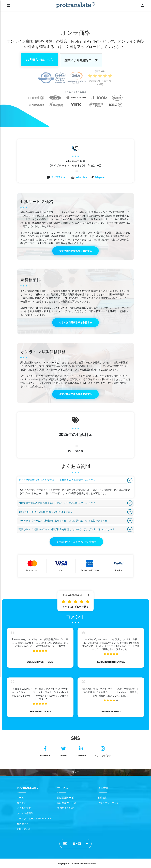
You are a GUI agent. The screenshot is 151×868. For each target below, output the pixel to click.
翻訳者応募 (23, 823)
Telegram (100, 177)
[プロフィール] (143, 5)
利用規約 (102, 797)
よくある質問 (24, 807)
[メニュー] (8, 5)
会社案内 (22, 802)
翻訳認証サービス (67, 797)
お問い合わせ (24, 828)
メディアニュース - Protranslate (34, 818)
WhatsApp (81, 177)
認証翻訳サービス (67, 802)
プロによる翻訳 (66, 807)
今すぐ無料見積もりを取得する (75, 250)
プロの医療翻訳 (25, 813)
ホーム (20, 797)
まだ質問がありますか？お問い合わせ (76, 541)
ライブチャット (59, 177)
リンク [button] (75, 771)
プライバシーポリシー (110, 802)
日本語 (72, 843)
